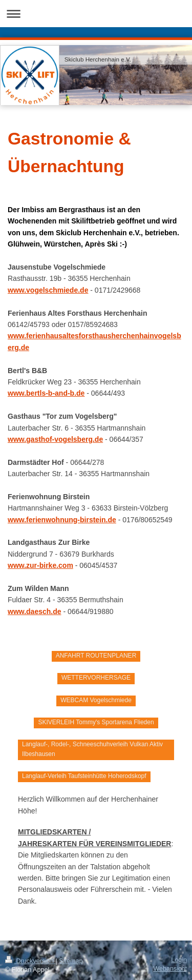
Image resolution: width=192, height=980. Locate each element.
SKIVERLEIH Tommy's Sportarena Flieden (96, 722)
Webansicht (170, 969)
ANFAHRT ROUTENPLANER (96, 656)
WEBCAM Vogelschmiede (96, 700)
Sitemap (71, 961)
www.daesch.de (35, 611)
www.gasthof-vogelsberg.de (55, 439)
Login (179, 960)
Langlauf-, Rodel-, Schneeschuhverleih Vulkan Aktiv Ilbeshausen (92, 749)
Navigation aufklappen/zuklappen (96, 14)
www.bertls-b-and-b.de (46, 393)
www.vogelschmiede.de (48, 290)
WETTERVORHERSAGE (96, 678)
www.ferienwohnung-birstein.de (62, 520)
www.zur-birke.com (40, 565)
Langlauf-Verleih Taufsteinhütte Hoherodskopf (84, 776)
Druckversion (30, 961)
